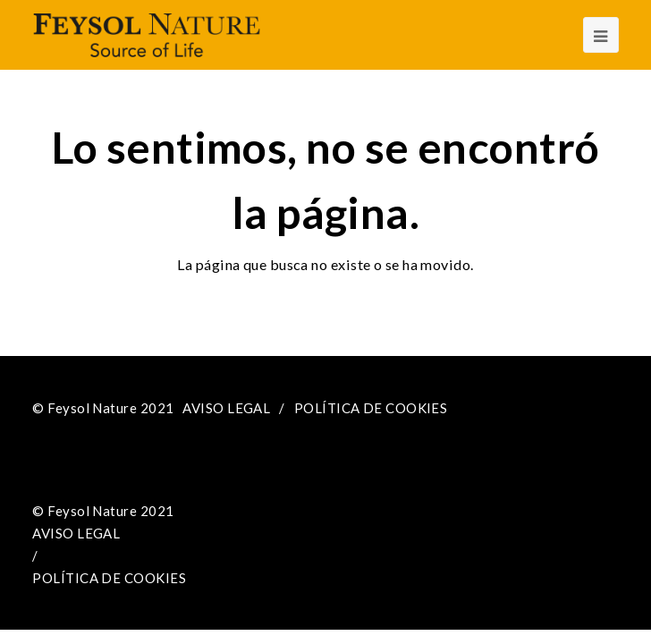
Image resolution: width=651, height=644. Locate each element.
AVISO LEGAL (226, 408)
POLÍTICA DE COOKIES (371, 408)
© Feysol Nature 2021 (103, 408)
